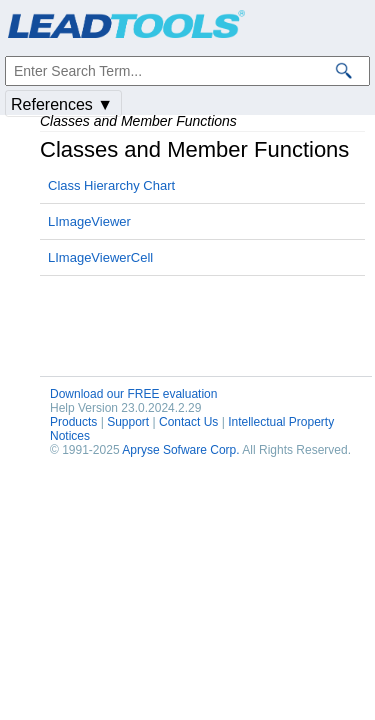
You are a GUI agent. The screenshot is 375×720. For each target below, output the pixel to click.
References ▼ (62, 104)
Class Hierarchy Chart (111, 185)
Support (128, 422)
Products (73, 422)
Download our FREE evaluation (133, 394)
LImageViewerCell (100, 257)
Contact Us (188, 422)
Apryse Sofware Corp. (180, 450)
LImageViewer (89, 221)
